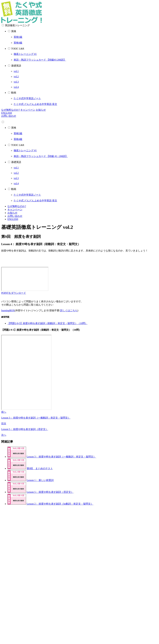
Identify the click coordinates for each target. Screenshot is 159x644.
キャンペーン (28, 110)
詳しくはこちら (69, 310)
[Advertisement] (79, 259)
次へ (4, 435)
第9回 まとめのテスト (40, 468)
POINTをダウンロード (14, 293)
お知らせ (41, 110)
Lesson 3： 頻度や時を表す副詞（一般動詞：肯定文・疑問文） (36, 418)
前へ (4, 412)
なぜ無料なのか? (10, 110)
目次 (4, 423)
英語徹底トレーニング (17, 25)
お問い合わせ (9, 116)
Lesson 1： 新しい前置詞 (40, 480)
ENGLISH (7, 113)
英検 (14, 31)
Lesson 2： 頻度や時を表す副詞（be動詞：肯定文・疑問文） (60, 504)
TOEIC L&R (18, 49)
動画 (14, 93)
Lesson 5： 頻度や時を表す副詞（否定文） (25, 429)
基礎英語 (16, 66)
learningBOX (8, 310)
